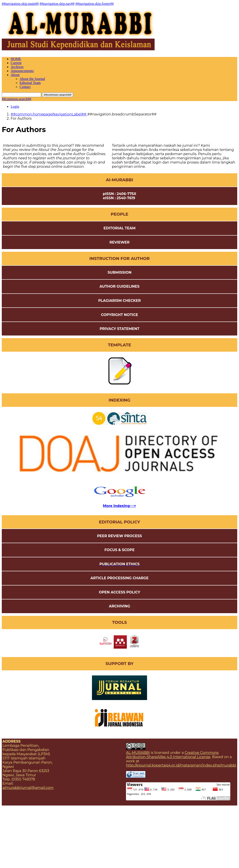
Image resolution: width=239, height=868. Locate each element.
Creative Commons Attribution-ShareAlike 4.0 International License (172, 755)
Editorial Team (30, 83)
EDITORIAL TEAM (119, 228)
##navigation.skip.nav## (57, 4)
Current (16, 63)
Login (15, 106)
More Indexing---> (119, 506)
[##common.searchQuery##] (21, 95)
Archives (17, 67)
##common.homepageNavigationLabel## (49, 114)
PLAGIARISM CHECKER (119, 301)
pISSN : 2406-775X (120, 194)
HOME (16, 59)
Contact (25, 87)
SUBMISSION (119, 272)
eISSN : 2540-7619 (119, 198)
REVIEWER (120, 242)
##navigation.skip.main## (20, 4)
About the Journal (32, 79)
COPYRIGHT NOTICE (119, 315)
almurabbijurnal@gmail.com (28, 788)
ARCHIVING (119, 606)
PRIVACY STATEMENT (119, 329)
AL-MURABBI (138, 753)
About (15, 75)
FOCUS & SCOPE (119, 550)
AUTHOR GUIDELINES (119, 286)
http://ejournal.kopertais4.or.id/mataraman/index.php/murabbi (181, 765)
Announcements (22, 71)
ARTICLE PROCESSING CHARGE (119, 578)
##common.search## (58, 95)
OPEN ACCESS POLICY (119, 592)
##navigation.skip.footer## (95, 4)
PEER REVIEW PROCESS (119, 536)
